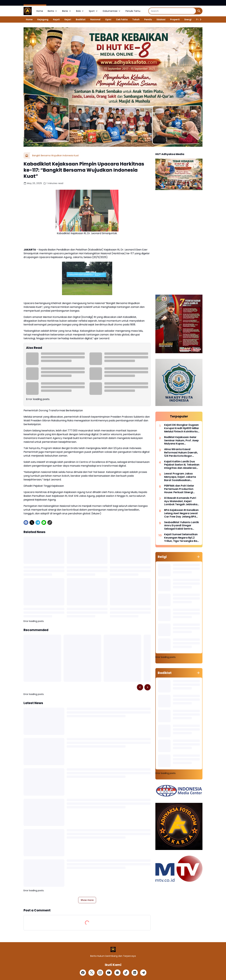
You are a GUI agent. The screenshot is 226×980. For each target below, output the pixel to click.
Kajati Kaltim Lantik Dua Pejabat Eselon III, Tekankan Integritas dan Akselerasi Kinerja (182, 465)
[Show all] (198, 557)
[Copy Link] (50, 523)
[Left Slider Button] (140, 687)
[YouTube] (109, 973)
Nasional (95, 19)
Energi (188, 19)
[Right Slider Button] (199, 19)
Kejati (56, 19)
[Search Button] (199, 11)
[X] (32, 523)
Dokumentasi (112, 11)
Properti (175, 19)
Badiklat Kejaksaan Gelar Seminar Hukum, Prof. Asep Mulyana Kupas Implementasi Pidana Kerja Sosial (181, 441)
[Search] (172, 11)
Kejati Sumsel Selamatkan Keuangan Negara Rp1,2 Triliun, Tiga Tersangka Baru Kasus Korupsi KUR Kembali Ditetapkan (182, 538)
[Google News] (117, 973)
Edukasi (161, 19)
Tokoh (136, 19)
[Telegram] (38, 523)
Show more (87, 900)
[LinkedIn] (135, 973)
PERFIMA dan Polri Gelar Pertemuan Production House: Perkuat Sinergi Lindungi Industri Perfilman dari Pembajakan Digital (181, 489)
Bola (80, 11)
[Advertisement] (179, 243)
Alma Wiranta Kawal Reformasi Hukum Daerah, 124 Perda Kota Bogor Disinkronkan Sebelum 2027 (182, 453)
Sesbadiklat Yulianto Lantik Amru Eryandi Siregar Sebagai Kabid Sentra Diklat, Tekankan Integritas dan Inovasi (182, 526)
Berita (53, 11)
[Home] (27, 155)
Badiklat (81, 19)
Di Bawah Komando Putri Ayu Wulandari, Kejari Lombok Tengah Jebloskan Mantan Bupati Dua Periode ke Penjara (182, 501)
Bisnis (67, 11)
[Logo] (113, 949)
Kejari (68, 19)
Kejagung (43, 19)
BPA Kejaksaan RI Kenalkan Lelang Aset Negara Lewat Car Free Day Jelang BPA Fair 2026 (181, 513)
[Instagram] (100, 973)
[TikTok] (126, 973)
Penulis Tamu (133, 11)
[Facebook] (26, 523)
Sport (93, 11)
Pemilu (148, 19)
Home (40, 11)
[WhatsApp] (44, 523)
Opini (108, 19)
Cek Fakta (122, 19)
